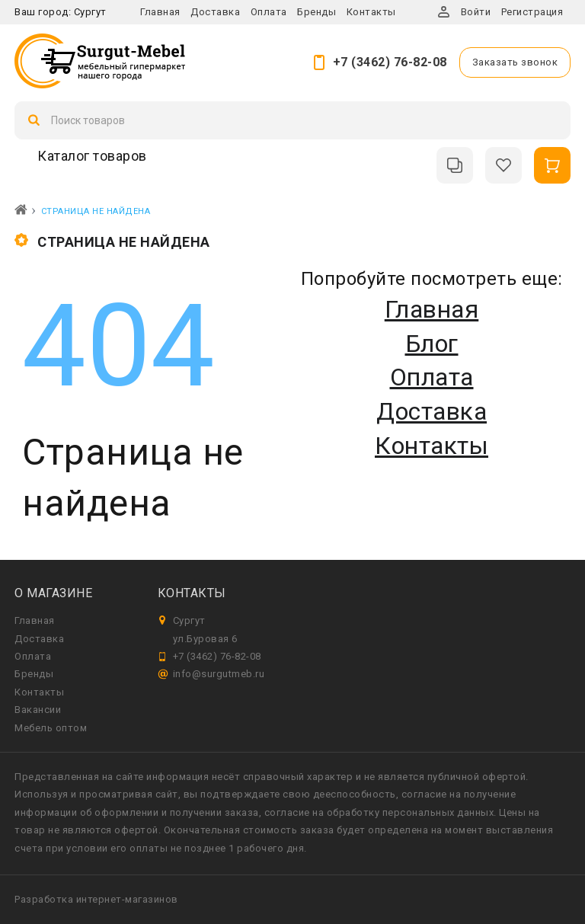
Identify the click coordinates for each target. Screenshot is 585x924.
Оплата (269, 12)
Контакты (371, 12)
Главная (160, 12)
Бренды (316, 12)
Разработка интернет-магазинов (96, 899)
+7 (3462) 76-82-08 (390, 62)
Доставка (215, 12)
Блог (432, 344)
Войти (476, 12)
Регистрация (532, 12)
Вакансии (38, 710)
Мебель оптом (51, 728)
